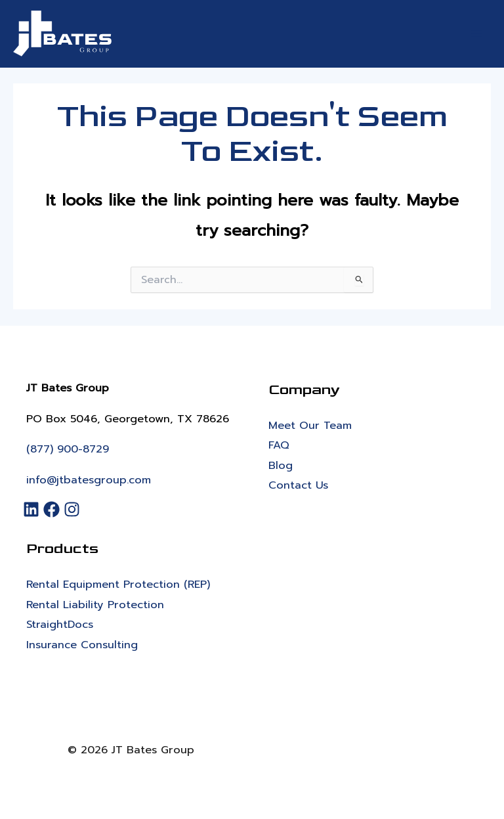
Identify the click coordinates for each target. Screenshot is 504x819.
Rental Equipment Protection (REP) (118, 584)
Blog (281, 465)
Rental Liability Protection (95, 605)
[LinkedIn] (33, 509)
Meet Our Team (310, 425)
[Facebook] (53, 509)
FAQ (279, 445)
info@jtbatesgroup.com (89, 480)
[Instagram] (74, 509)
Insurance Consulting (82, 645)
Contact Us (298, 485)
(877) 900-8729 (68, 449)
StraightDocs (60, 624)
